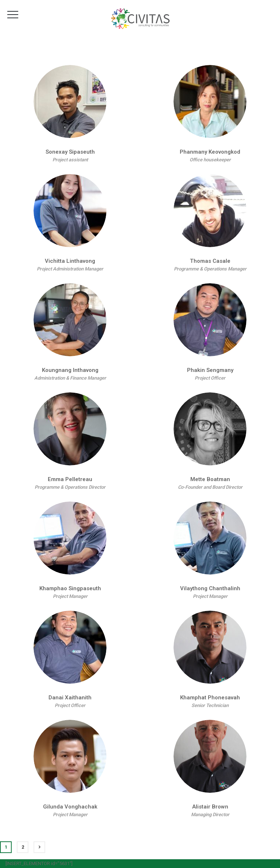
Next (39, 847)
